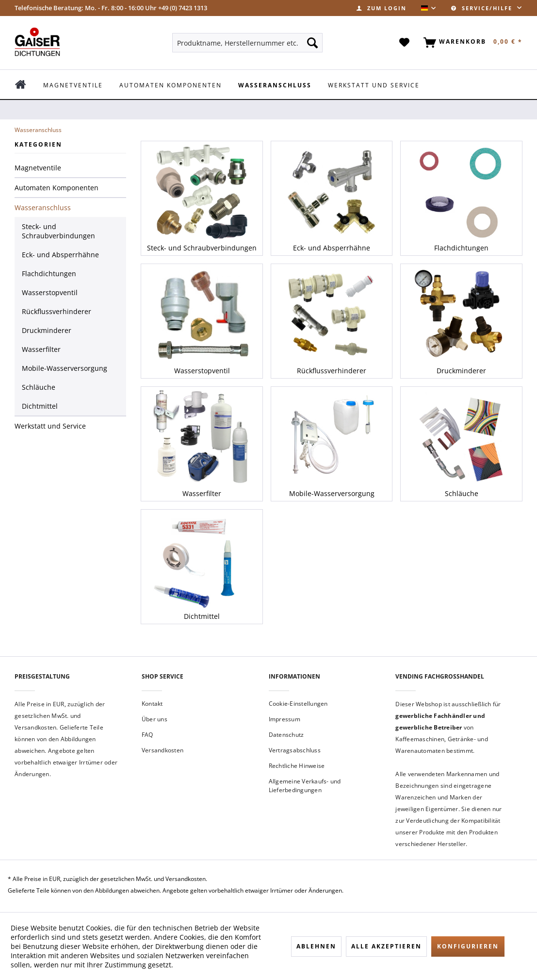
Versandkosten (163, 750)
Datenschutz (286, 735)
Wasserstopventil (50, 292)
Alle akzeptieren (386, 946)
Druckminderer (47, 330)
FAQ (147, 735)
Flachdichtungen (49, 274)
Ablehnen (316, 946)
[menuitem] (382, 8)
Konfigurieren (468, 946)
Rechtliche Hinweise (297, 766)
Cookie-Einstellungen (298, 704)
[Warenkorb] (471, 43)
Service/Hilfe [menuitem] (483, 8)
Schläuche (39, 387)
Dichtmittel (40, 406)
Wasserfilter (41, 349)
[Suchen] (312, 43)
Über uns (155, 719)
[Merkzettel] (405, 43)
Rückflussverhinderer (57, 311)
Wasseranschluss (43, 208)
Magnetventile (38, 168)
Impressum (285, 719)
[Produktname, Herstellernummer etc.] (247, 43)
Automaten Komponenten (57, 188)
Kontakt (152, 704)
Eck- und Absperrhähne (60, 255)
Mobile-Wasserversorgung (65, 368)
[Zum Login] (382, 8)
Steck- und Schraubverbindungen (58, 231)
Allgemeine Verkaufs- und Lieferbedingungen (305, 786)
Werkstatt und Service (50, 426)
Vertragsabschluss (295, 750)
